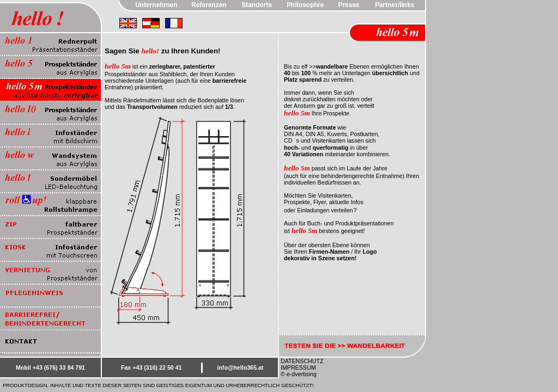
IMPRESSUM (298, 367)
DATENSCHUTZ (302, 361)
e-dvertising (302, 374)
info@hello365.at (240, 367)
